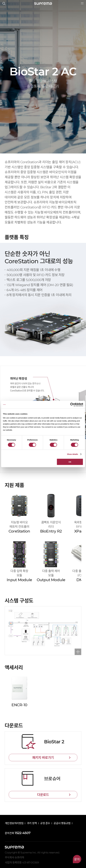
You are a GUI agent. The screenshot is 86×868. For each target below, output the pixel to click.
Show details (72, 454)
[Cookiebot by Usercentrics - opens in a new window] (72, 405)
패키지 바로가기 (43, 758)
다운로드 (43, 795)
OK (70, 462)
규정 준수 (45, 823)
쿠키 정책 (32, 823)
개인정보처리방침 (14, 823)
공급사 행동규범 (62, 823)
